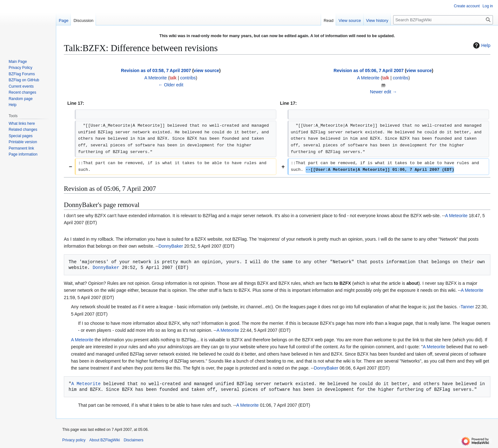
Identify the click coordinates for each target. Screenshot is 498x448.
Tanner (467, 307)
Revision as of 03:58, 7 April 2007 (156, 70)
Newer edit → (384, 92)
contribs (188, 78)
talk (173, 78)
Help (481, 45)
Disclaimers (133, 440)
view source (206, 70)
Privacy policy (74, 440)
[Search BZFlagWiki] (443, 20)
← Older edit (171, 85)
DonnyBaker (171, 246)
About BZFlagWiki (104, 440)
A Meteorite (456, 216)
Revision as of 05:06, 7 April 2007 (368, 70)
